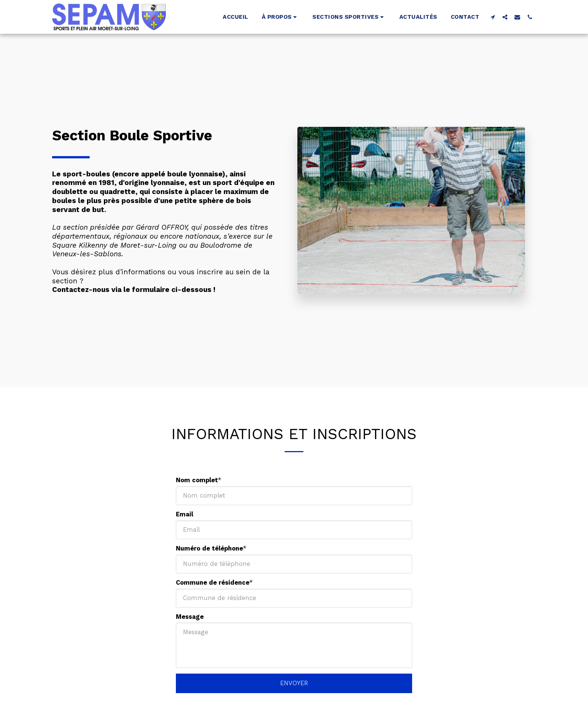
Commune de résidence (213, 583)
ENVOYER (294, 683)
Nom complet (197, 480)
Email (184, 514)
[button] (280, 17)
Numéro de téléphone (209, 548)
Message (190, 617)
